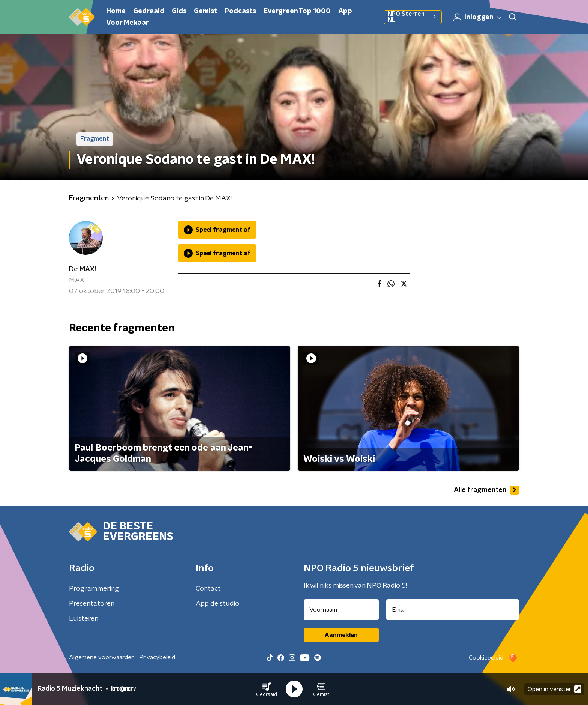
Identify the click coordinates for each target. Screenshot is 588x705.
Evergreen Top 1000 (297, 11)
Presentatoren (92, 604)
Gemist (206, 11)
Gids (179, 11)
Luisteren (84, 619)
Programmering (94, 589)
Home (116, 11)
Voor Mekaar (127, 23)
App (345, 11)
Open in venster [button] (554, 689)
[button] (267, 689)
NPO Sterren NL (413, 17)
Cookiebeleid (486, 658)
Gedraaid (149, 11)
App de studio (217, 604)
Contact (208, 589)
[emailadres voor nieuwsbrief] (453, 610)
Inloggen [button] (478, 17)
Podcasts (241, 11)
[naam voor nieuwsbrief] (341, 610)
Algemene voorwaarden (102, 657)
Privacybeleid (157, 657)
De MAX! (82, 269)
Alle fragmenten (486, 490)
